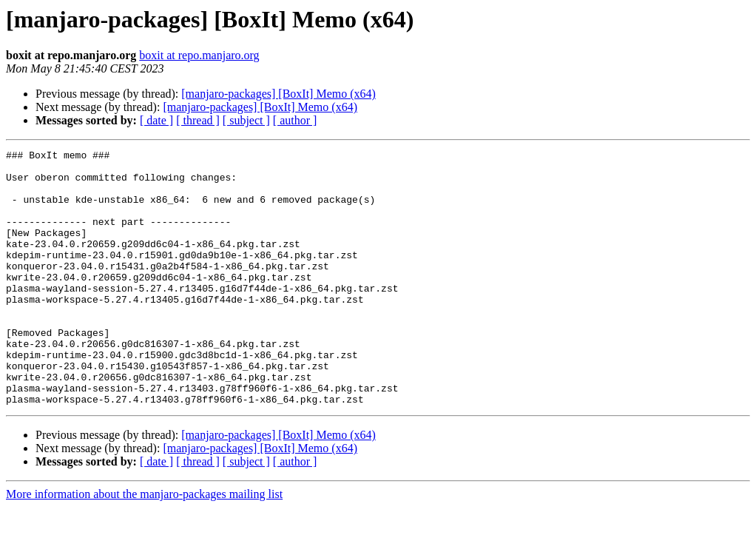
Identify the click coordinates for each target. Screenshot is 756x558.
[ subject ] (246, 120)
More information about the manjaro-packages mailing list (144, 545)
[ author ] (295, 120)
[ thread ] (198, 120)
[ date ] (156, 120)
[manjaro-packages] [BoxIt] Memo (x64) (279, 94)
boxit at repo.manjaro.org (199, 55)
